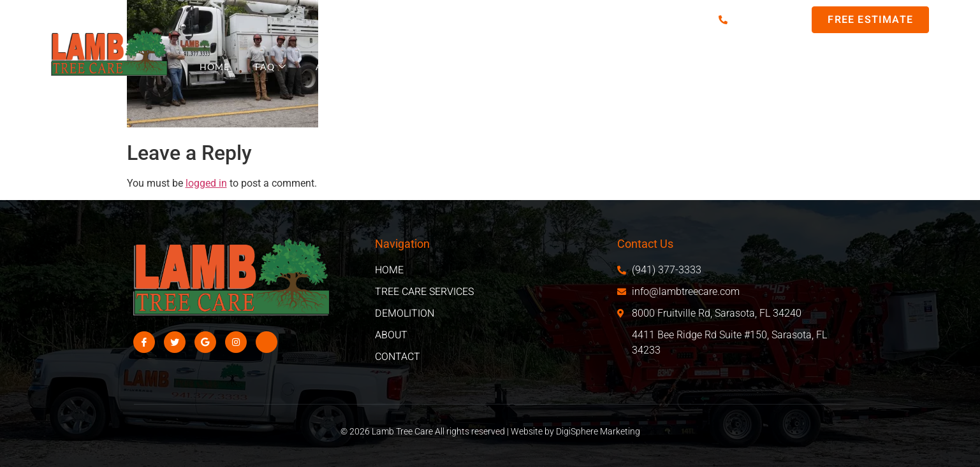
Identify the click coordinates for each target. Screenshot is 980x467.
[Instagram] (236, 342)
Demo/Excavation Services (657, 67)
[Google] (205, 342)
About (786, 67)
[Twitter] (175, 342)
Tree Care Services (494, 67)
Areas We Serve (362, 67)
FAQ (271, 67)
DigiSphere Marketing (598, 431)
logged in (206, 183)
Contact (862, 67)
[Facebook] (144, 342)
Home (215, 67)
